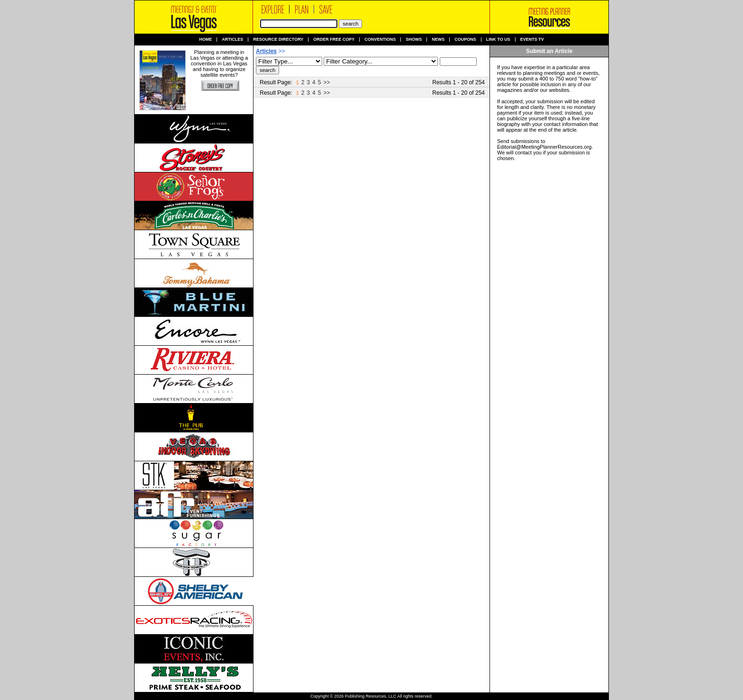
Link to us (498, 40)
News (438, 40)
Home (205, 40)
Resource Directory (278, 40)
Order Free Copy (334, 40)
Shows (414, 40)
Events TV (532, 40)
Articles (232, 40)
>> (326, 82)
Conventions (380, 40)
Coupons (465, 40)
